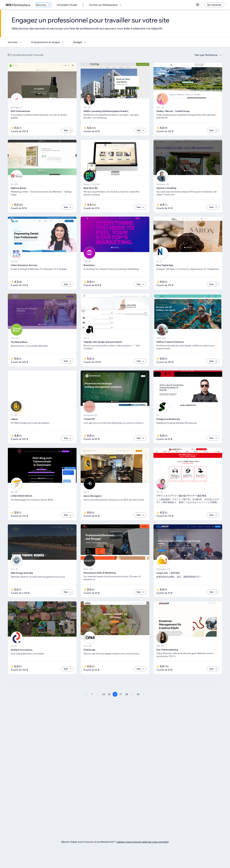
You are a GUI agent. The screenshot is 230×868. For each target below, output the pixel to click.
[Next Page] (144, 705)
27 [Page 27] (121, 705)
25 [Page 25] (109, 705)
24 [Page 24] (104, 705)
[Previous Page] (86, 705)
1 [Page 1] (92, 705)
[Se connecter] (214, 5)
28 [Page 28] (127, 705)
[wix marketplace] (18, 5)
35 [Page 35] (138, 705)
